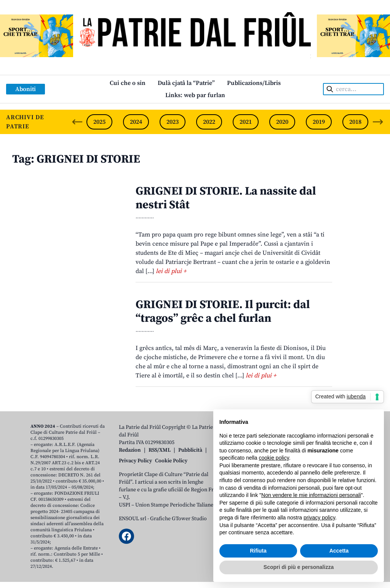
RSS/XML (160, 450)
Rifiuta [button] (258, 551)
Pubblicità (190, 450)
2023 (173, 122)
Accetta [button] (339, 551)
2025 (99, 122)
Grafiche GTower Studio (178, 519)
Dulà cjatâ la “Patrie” (186, 83)
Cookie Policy (171, 461)
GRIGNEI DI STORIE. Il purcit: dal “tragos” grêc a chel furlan (223, 312)
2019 (319, 122)
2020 (282, 122)
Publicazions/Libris (254, 83)
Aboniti (26, 89)
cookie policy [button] (274, 458)
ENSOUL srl (133, 519)
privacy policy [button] (319, 518)
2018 (355, 122)
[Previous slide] (77, 122)
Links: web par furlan (195, 95)
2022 (209, 122)
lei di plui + (171, 271)
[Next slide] (378, 122)
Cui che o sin (128, 83)
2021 (246, 122)
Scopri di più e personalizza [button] (299, 567)
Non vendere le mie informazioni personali (311, 495)
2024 (136, 122)
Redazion (130, 450)
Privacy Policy (135, 461)
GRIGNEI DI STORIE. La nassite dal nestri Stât (226, 198)
